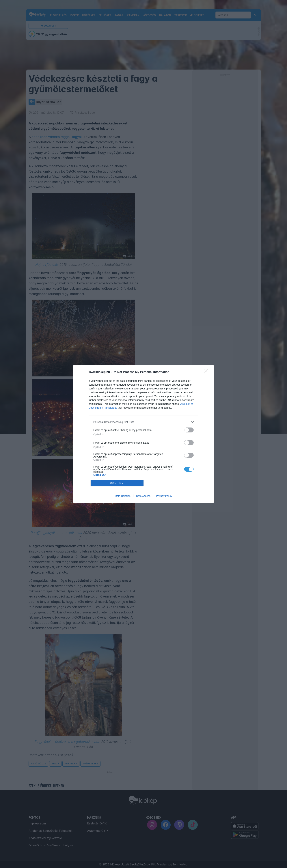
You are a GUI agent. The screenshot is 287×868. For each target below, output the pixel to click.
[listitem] (143, 422)
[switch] (189, 430)
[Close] (207, 372)
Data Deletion (123, 496)
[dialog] (143, 434)
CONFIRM (117, 483)
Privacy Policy (164, 496)
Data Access (143, 496)
